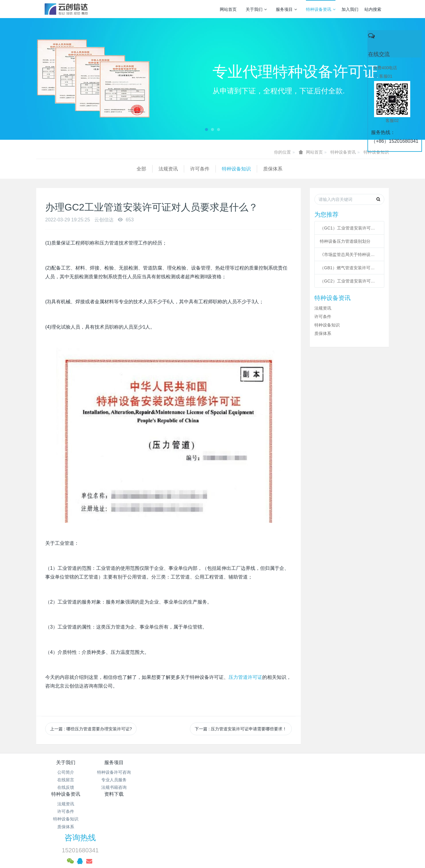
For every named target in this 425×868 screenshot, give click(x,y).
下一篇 (241, 729)
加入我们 (350, 9)
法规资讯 (68, 169)
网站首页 (228, 9)
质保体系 (172, 169)
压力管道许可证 (245, 677)
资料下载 (242, 762)
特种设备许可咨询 (124, 772)
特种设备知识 (376, 152)
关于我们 (256, 9)
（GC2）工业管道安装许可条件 (349, 281)
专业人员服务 (124, 780)
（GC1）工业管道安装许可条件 (349, 228)
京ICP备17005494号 (270, 812)
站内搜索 (373, 9)
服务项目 (286, 9)
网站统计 (212, 827)
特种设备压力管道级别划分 (345, 241)
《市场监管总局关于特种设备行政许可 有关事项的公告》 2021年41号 (349, 254)
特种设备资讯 (321, 9)
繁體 (212, 854)
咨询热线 (315, 767)
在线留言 (66, 780)
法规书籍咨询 (124, 787)
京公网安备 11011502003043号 (213, 820)
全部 (41, 169)
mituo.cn (250, 842)
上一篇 (91, 729)
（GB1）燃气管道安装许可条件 (349, 268)
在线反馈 (66, 787)
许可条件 (99, 169)
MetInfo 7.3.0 (203, 842)
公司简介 (66, 772)
